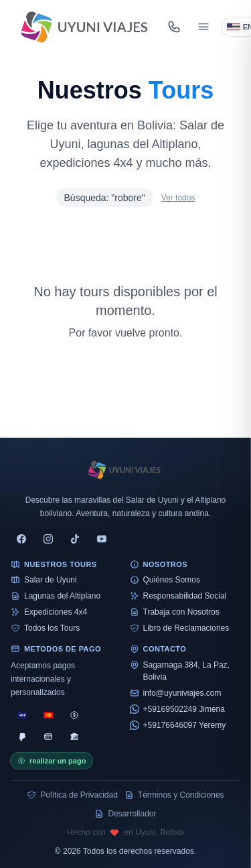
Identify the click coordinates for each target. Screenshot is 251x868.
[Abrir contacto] (174, 27)
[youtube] (102, 539)
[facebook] (21, 539)
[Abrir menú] (203, 27)
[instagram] (48, 539)
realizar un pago (52, 761)
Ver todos (178, 198)
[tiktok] (75, 539)
